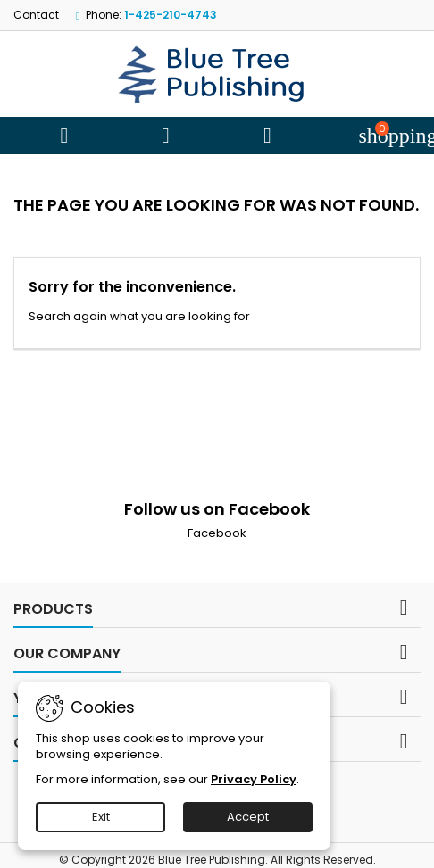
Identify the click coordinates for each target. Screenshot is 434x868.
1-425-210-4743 (171, 15)
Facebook (217, 533)
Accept (248, 817)
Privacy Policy (254, 779)
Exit (101, 817)
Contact (36, 15)
